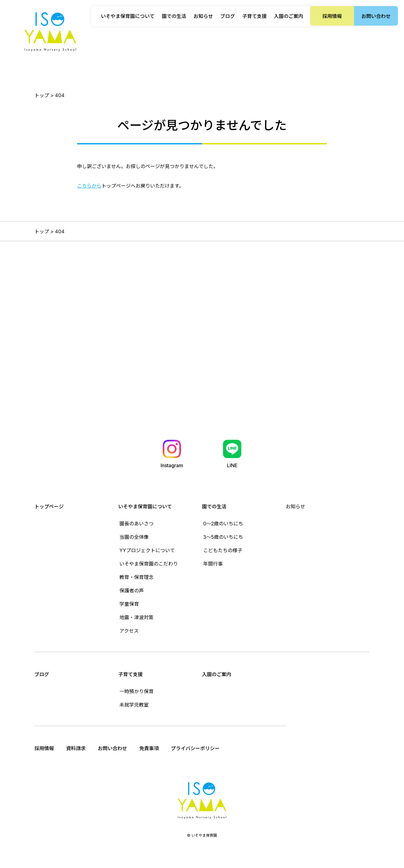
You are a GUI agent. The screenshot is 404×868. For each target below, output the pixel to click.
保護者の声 (132, 591)
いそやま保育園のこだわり (149, 564)
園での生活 (214, 506)
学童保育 (129, 604)
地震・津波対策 (136, 617)
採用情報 (332, 16)
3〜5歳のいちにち (223, 537)
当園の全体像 (134, 537)
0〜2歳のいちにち (223, 524)
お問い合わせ (376, 16)
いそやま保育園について (145, 506)
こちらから (89, 186)
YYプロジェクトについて (147, 550)
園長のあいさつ (136, 524)
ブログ (228, 16)
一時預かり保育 (136, 691)
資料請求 (76, 748)
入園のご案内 (289, 16)
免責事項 (149, 748)
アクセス (129, 631)
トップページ (49, 506)
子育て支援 (130, 674)
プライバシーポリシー (195, 748)
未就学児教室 (134, 705)
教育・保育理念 (136, 577)
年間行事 (213, 564)
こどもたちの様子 (223, 550)
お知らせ (203, 16)
